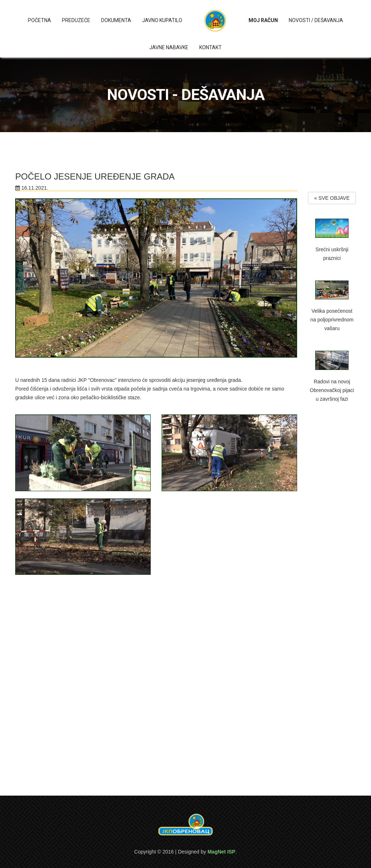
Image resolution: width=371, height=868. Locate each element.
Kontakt (210, 47)
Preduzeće (76, 20)
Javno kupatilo (162, 20)
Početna (39, 20)
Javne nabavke (169, 47)
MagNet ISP (222, 852)
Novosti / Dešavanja (316, 20)
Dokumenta (116, 20)
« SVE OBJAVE (332, 198)
